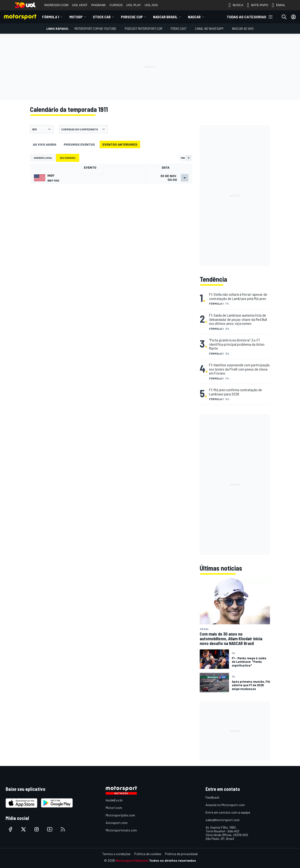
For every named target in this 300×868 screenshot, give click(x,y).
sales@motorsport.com (223, 820)
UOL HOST (80, 5)
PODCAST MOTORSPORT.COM (143, 28)
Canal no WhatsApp (209, 28)
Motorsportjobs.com (120, 815)
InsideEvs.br (114, 800)
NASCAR (194, 17)
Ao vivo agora (45, 144)
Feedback (212, 797)
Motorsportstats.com (121, 830)
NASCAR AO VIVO (243, 28)
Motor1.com (114, 808)
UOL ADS (151, 5)
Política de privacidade (181, 854)
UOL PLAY (134, 5)
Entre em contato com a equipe (228, 812)
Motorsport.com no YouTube (95, 28)
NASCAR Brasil (165, 17)
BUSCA (236, 5)
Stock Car (102, 17)
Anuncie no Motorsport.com (225, 805)
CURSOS (116, 5)
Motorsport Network (132, 860)
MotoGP (76, 17)
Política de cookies (148, 854)
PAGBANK (99, 5)
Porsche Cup (132, 17)
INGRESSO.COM (56, 5)
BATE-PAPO (258, 5)
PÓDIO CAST (179, 28)
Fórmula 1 (51, 17)
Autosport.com (117, 823)
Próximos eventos (79, 144)
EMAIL (279, 5)
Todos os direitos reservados (172, 860)
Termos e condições (116, 854)
